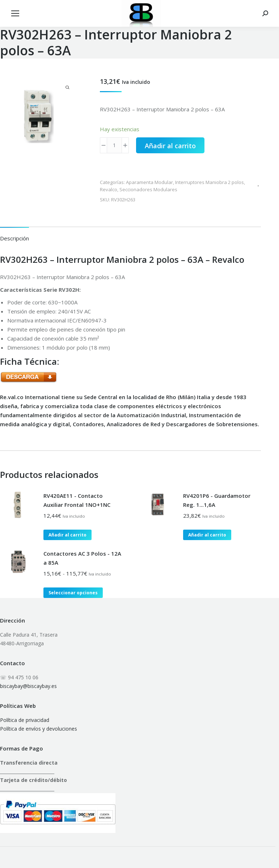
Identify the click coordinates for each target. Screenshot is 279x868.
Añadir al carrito (170, 146)
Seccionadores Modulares (148, 189)
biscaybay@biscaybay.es (28, 686)
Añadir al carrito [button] (67, 535)
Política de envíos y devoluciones (39, 729)
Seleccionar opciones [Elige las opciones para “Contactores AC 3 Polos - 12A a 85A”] (73, 593)
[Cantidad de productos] (114, 145)
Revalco (109, 189)
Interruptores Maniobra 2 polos (210, 182)
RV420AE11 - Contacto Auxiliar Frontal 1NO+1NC (77, 500)
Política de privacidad (25, 720)
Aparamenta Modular (149, 182)
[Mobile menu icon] (15, 13)
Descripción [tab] (14, 238)
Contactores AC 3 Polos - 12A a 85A (82, 558)
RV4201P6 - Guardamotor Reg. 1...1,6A (217, 500)
